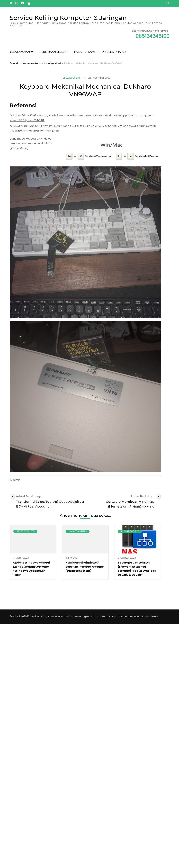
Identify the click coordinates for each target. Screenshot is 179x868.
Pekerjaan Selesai (53, 52)
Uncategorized (71, 78)
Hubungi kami (85, 52)
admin (16, 480)
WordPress (152, 616)
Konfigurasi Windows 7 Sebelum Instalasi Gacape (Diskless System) (85, 567)
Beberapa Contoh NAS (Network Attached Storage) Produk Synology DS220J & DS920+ (137, 569)
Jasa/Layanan (20, 52)
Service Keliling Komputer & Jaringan (68, 18)
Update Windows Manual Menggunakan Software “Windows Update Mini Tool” (32, 569)
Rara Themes (120, 616)
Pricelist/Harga (114, 52)
